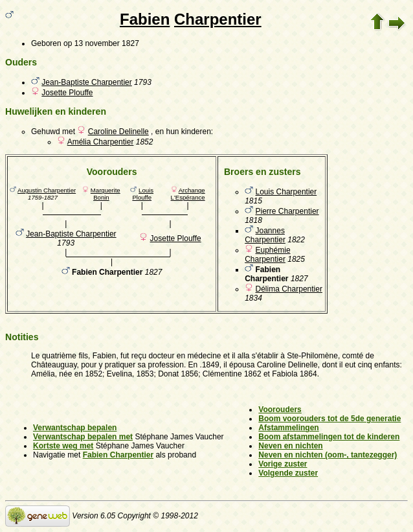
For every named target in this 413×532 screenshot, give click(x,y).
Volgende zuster (288, 473)
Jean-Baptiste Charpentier (86, 82)
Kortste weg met (63, 446)
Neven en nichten (290, 446)
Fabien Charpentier (118, 455)
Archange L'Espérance (188, 194)
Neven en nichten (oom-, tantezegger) (328, 455)
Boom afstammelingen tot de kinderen (329, 437)
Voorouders (280, 410)
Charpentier (218, 19)
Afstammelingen (288, 428)
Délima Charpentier (289, 289)
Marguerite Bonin (106, 194)
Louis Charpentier (286, 192)
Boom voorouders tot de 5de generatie (329, 419)
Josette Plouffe (67, 93)
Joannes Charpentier (265, 235)
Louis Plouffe (143, 194)
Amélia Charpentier (101, 142)
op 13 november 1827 (101, 43)
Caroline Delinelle (118, 132)
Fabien (145, 19)
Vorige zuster (283, 464)
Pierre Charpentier (287, 211)
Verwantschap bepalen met (83, 437)
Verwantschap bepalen (75, 428)
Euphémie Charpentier (267, 255)
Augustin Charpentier (47, 190)
